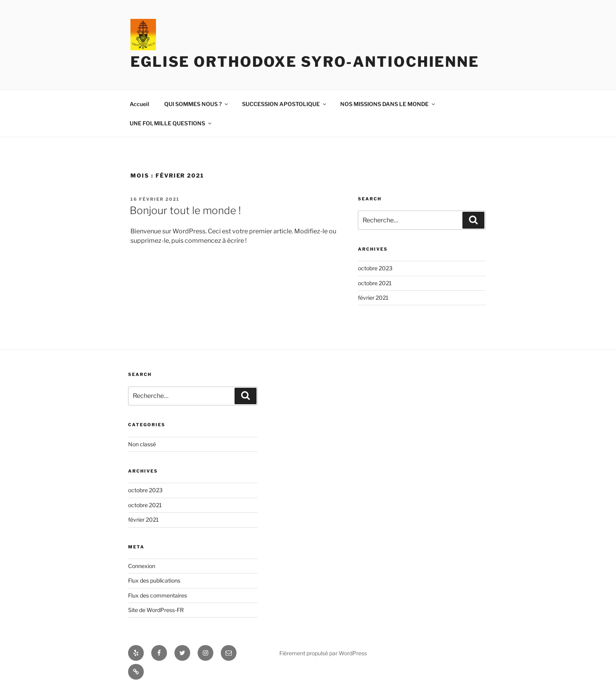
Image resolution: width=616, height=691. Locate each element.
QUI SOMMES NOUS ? (197, 104)
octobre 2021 (375, 283)
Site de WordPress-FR (156, 610)
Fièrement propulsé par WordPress (323, 653)
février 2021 (373, 298)
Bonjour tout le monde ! (185, 210)
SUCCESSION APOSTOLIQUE (285, 104)
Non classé (142, 444)
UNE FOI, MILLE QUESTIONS (171, 123)
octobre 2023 (375, 268)
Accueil (139, 104)
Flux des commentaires (158, 595)
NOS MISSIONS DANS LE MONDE (388, 104)
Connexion (142, 566)
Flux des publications (154, 580)
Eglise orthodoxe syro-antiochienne (305, 62)
